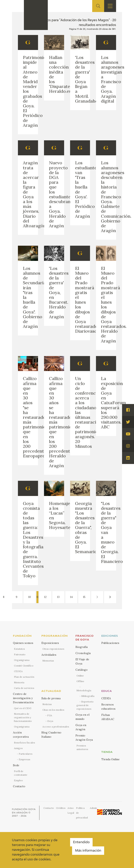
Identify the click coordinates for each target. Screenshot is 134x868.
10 (30, 597)
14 (71, 597)
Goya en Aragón (81, 727)
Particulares (26, 754)
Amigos (18, 748)
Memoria (19, 682)
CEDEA (18, 671)
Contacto (19, 786)
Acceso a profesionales (56, 727)
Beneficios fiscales (24, 743)
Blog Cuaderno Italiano (51, 735)
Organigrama (22, 660)
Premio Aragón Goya (84, 738)
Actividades (49, 655)
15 (84, 597)
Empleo (18, 780)
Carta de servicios (24, 688)
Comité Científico (24, 666)
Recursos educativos (108, 707)
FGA (50, 715)
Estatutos (19, 649)
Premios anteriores (82, 747)
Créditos (61, 808)
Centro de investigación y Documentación (23, 698)
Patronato (20, 654)
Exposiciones (50, 643)
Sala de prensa (51, 698)
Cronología (83, 653)
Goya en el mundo (82, 717)
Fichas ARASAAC (108, 717)
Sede (16, 765)
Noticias (47, 704)
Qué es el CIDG (23, 708)
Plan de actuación (24, 677)
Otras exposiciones (53, 649)
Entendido (81, 842)
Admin (93, 808)
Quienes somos (23, 643)
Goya (50, 721)
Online (80, 676)
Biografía (82, 647)
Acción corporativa (21, 735)
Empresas (24, 759)
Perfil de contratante (21, 773)
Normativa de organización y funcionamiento (23, 717)
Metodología (84, 690)
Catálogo (82, 670)
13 (58, 597)
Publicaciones (110, 643)
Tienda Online (111, 759)
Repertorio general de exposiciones (85, 705)
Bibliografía (88, 696)
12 (45, 597)
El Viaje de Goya (82, 661)
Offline (80, 681)
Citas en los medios (53, 710)
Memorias (48, 661)
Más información (88, 851)
